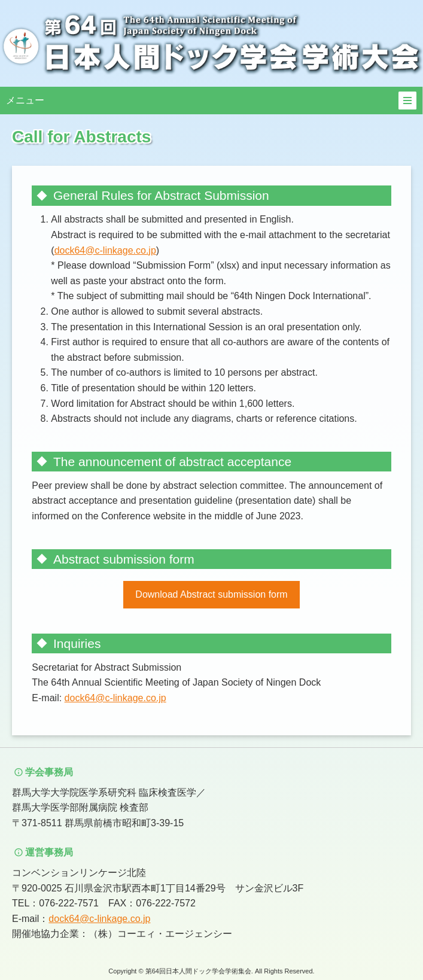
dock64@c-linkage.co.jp (105, 250)
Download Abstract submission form (211, 594)
